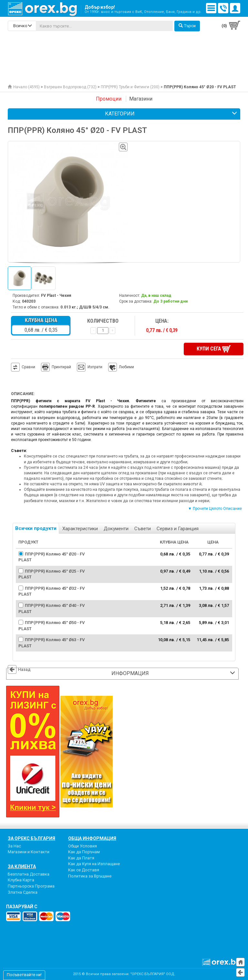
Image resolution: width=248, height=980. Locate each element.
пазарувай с (22, 907)
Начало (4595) (24, 87)
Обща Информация (92, 838)
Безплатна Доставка (29, 874)
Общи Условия (83, 846)
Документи (116, 529)
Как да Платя (81, 858)
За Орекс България (31, 838)
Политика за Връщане (90, 876)
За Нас (14, 846)
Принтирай (56, 367)
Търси (187, 26)
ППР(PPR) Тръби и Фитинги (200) (130, 87)
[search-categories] (22, 26)
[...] (104, 26)
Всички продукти (36, 528)
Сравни (28, 367)
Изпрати (95, 367)
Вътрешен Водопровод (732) (70, 87)
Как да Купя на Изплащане (94, 864)
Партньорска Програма (31, 886)
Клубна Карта (21, 880)
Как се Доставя (84, 870)
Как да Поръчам (84, 852)
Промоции (109, 99)
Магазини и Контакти (29, 852)
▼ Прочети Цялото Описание (215, 509)
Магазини (141, 99)
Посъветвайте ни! (24, 975)
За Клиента (22, 867)
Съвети (143, 529)
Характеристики (80, 529)
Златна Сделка (23, 892)
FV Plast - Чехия (56, 296)
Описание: (23, 394)
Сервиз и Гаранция (178, 529)
